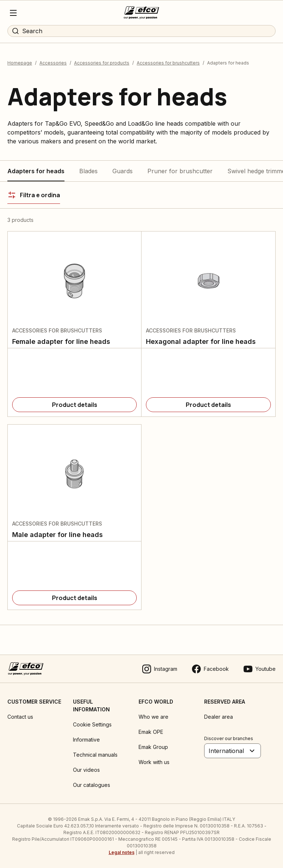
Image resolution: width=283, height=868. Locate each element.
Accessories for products (102, 63)
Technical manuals (95, 755)
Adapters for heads (36, 171)
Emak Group (153, 747)
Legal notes (122, 852)
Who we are (153, 717)
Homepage (20, 63)
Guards (123, 171)
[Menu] (13, 13)
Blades (88, 171)
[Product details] (74, 405)
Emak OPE (151, 732)
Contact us (20, 717)
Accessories (53, 63)
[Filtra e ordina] (34, 195)
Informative (86, 740)
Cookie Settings (92, 724)
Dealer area (219, 717)
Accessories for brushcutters (168, 63)
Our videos (86, 770)
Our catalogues (92, 785)
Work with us (154, 762)
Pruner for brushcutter (180, 171)
